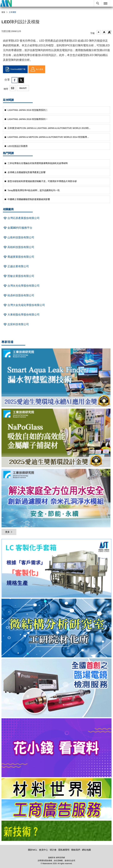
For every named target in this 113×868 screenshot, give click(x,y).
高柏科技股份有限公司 (19, 247)
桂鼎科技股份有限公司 (19, 295)
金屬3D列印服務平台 (18, 228)
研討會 (53, 850)
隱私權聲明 (64, 850)
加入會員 (37, 69)
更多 (9, 532)
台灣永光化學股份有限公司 (21, 286)
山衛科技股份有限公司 (19, 237)
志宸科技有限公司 (16, 324)
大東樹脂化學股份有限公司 (21, 315)
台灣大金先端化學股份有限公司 (24, 305)
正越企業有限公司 (16, 266)
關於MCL (33, 850)
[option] (56, 569)
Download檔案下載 (15, 69)
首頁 (3, 12)
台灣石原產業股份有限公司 (21, 218)
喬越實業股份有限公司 (19, 257)
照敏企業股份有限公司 (19, 276)
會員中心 (44, 850)
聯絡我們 (23, 88)
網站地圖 (86, 850)
